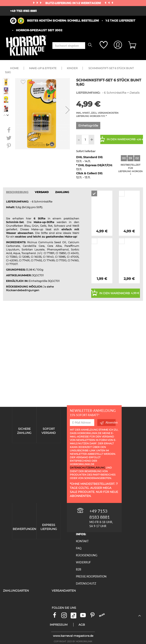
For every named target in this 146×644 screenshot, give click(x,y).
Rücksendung (87, 555)
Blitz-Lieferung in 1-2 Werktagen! (74, 3)
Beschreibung (17, 192)
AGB (82, 625)
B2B (79, 569)
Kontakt (82, 541)
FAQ (79, 548)
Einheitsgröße (88, 126)
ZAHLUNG (62, 192)
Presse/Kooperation (91, 576)
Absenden (108, 423)
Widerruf (83, 562)
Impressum (59, 625)
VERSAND (42, 192)
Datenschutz (86, 583)
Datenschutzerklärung (87, 468)
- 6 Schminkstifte (108, 93)
